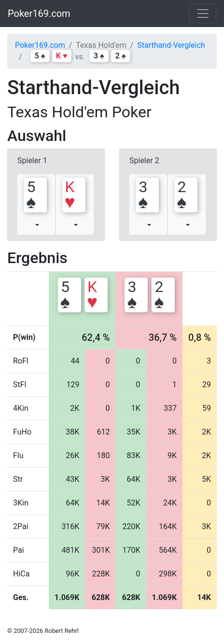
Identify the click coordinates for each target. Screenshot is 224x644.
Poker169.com (39, 14)
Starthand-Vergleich (171, 45)
